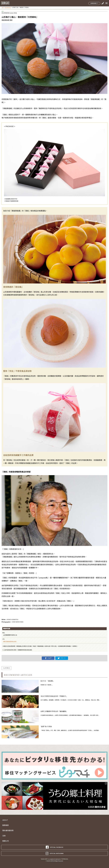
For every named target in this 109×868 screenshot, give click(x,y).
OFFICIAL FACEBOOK (55, 847)
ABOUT (5, 820)
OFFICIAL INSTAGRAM (54, 853)
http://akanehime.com (10, 641)
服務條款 (6, 825)
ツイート (62, 658)
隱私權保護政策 (8, 831)
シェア (48, 658)
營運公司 (6, 841)
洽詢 (4, 836)
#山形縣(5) (6, 668)
